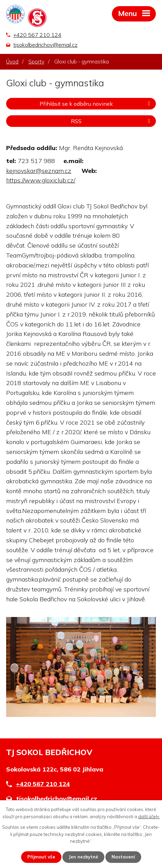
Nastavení (123, 857)
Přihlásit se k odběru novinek (96, 104)
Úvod (12, 62)
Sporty (36, 62)
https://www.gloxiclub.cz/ (41, 180)
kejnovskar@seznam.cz (39, 171)
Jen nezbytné (83, 857)
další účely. (149, 816)
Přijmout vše (41, 857)
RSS (112, 121)
